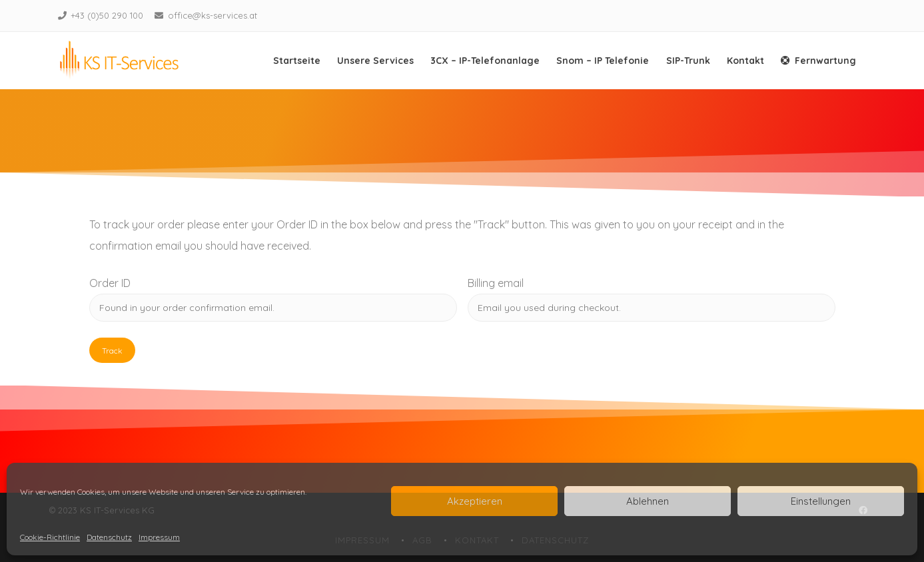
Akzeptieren (475, 501)
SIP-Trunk (688, 61)
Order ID (110, 283)
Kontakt (745, 61)
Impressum (159, 537)
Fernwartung (818, 61)
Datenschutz (109, 537)
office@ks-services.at (213, 15)
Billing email (496, 283)
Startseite (297, 61)
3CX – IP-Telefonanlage (485, 61)
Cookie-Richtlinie (50, 537)
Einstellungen (821, 501)
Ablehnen (648, 501)
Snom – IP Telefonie (603, 61)
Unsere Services (375, 61)
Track (112, 351)
